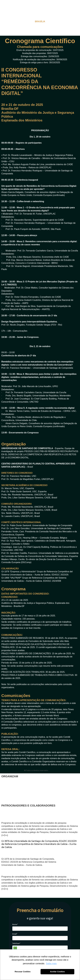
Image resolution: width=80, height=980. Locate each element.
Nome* (15, 924)
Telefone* (16, 943)
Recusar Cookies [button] (23, 972)
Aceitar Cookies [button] (57, 972)
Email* (15, 934)
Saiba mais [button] (51, 964)
